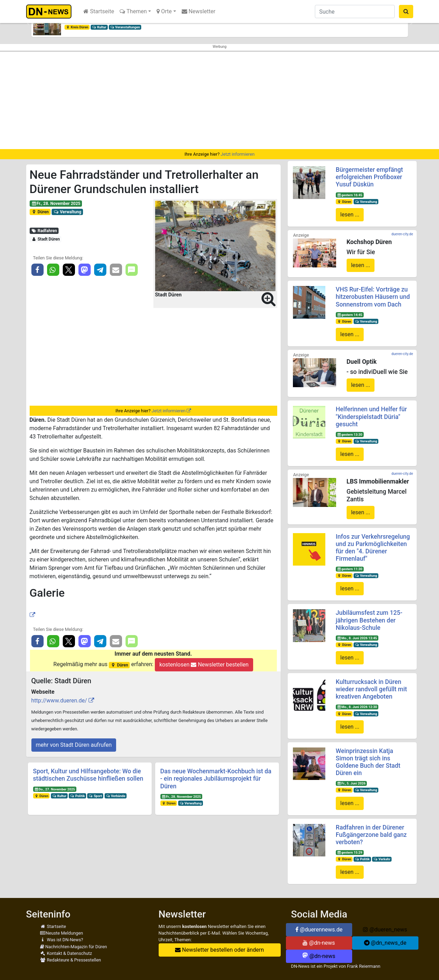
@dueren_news (385, 930)
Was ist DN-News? (62, 940)
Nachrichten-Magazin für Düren (74, 947)
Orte (164, 11)
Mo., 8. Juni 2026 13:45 (357, 638)
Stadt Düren (45, 239)
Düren (40, 212)
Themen (133, 11)
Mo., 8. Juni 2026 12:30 (357, 707)
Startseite (99, 11)
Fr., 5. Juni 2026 (351, 783)
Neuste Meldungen (62, 933)
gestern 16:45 (350, 195)
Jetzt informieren (238, 154)
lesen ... (350, 215)
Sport (95, 796)
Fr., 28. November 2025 (56, 204)
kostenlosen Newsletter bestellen (204, 665)
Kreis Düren (77, 27)
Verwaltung (67, 212)
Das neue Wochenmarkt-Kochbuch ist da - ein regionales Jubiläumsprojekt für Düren (216, 779)
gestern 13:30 (350, 434)
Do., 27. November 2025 (55, 789)
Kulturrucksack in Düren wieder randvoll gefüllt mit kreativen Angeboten (371, 689)
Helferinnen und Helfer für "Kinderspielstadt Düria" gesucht (371, 417)
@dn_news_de (385, 943)
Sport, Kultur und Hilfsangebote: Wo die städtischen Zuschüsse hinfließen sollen (88, 775)
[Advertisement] (220, 100)
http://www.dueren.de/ (59, 701)
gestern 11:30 (350, 569)
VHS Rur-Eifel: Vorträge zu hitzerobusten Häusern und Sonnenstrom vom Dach (373, 297)
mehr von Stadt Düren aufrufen (74, 745)
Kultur (99, 27)
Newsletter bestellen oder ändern (219, 950)
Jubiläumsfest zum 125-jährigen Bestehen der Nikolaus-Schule (369, 620)
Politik (77, 796)
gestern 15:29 (350, 852)
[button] (28, 23)
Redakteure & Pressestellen (71, 960)
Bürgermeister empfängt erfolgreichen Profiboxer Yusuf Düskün (369, 177)
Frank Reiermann (364, 966)
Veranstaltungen (125, 27)
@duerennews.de (319, 930)
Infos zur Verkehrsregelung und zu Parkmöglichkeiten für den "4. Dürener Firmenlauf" (373, 548)
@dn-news (319, 943)
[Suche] (355, 12)
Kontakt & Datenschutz (66, 953)
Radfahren (44, 231)
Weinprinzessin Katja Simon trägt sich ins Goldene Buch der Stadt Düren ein (368, 762)
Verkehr (382, 859)
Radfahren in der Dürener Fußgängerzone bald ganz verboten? (371, 835)
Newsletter (199, 11)
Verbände (115, 796)
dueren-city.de (402, 234)
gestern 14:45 (350, 315)
